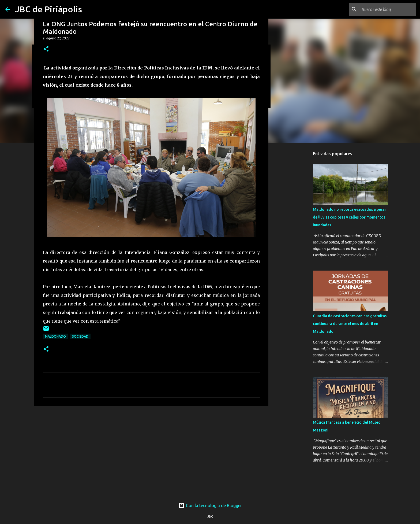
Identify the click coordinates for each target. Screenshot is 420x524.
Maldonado (55, 336)
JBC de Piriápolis (48, 9)
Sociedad (80, 336)
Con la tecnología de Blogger (210, 505)
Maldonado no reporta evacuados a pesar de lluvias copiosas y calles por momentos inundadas (350, 217)
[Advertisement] (151, 452)
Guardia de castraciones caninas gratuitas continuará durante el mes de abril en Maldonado (350, 324)
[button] (46, 49)
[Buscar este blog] (388, 9)
